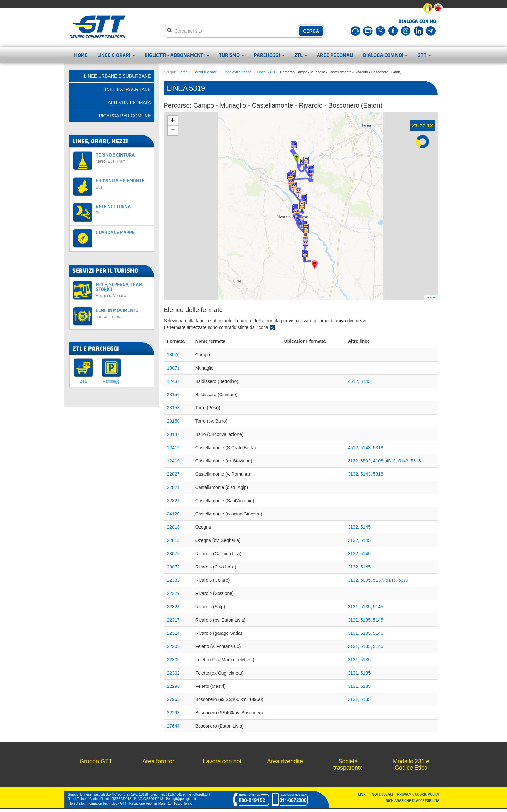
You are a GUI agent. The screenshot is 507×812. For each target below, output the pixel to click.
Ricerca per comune (125, 116)
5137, (379, 580)
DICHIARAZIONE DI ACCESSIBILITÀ (413, 801)
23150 (173, 421)
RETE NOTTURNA (123, 209)
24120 (173, 514)
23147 (173, 434)
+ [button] (173, 121)
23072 (173, 567)
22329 (173, 593)
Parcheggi (269, 55)
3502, (367, 461)
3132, (354, 461)
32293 (173, 713)
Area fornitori (159, 761)
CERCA (311, 31)
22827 (173, 474)
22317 (173, 620)
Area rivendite (285, 761)
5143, (367, 448)
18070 (173, 355)
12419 (173, 448)
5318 (378, 448)
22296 (173, 686)
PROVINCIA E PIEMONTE (123, 184)
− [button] (173, 131)
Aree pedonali (335, 55)
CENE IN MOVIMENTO (123, 313)
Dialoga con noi (385, 55)
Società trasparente (348, 764)
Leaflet (431, 297)
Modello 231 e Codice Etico (411, 764)
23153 (173, 408)
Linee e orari (116, 55)
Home (81, 55)
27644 (173, 726)
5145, (392, 580)
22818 (173, 527)
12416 (173, 461)
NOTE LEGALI (384, 794)
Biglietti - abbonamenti (177, 55)
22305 (173, 660)
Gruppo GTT (96, 761)
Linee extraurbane (237, 72)
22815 (173, 540)
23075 (173, 554)
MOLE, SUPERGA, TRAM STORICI (123, 290)
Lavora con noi (222, 761)
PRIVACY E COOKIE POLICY (418, 794)
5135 (366, 660)
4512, (354, 381)
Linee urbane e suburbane (118, 76)
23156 (173, 395)
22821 (173, 501)
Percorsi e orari (205, 72)
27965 (173, 699)
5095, (367, 580)
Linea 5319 (266, 72)
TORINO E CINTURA (123, 158)
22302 (173, 673)
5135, (367, 607)
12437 (173, 381)
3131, (354, 607)
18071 (173, 368)
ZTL (301, 55)
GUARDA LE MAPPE (115, 232)
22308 (173, 646)
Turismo (232, 55)
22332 (173, 580)
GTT (424, 55)
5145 (366, 527)
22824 (173, 487)
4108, (379, 461)
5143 (366, 381)
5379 (403, 580)
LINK (364, 794)
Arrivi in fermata (129, 103)
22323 (173, 607)
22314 (173, 633)
